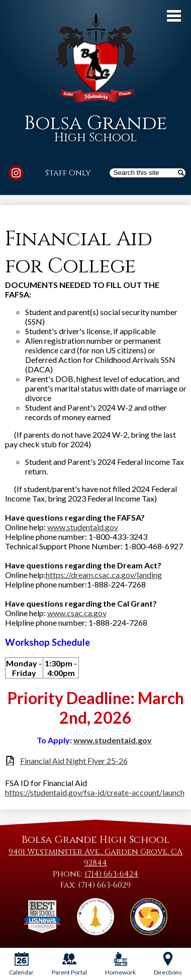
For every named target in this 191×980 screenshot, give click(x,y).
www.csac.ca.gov (77, 613)
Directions (168, 964)
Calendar (21, 964)
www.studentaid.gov (83, 527)
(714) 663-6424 (111, 874)
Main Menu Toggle (174, 16)
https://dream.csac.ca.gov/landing (104, 575)
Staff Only (68, 173)
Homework (120, 964)
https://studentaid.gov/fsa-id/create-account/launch (95, 792)
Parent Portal (69, 964)
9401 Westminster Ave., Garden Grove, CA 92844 (95, 857)
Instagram (16, 174)
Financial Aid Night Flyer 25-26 (74, 761)
